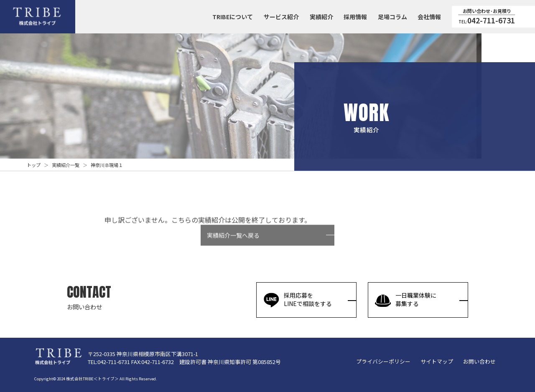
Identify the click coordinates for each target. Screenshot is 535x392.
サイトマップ (437, 361)
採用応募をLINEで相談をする (297, 300)
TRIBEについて (233, 17)
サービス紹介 (281, 17)
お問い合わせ (479, 361)
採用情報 (355, 17)
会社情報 (429, 17)
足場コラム (392, 17)
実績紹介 (321, 17)
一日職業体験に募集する (405, 300)
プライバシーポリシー (383, 361)
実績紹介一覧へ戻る (233, 242)
